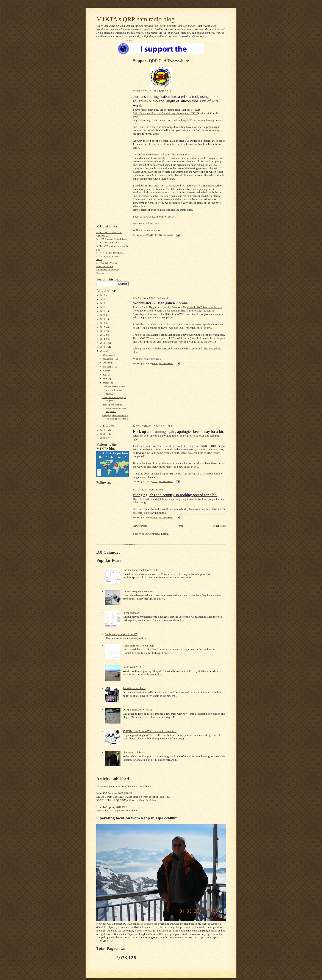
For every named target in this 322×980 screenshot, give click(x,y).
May (106, 379)
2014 (103, 339)
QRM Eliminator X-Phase (137, 710)
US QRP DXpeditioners (108, 269)
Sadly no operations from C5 (121, 634)
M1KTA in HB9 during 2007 (110, 253)
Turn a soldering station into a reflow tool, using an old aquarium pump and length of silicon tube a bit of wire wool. (176, 101)
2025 (103, 299)
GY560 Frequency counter (138, 591)
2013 (103, 343)
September (109, 367)
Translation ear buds (134, 688)
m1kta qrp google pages (108, 256)
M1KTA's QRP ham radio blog (135, 19)
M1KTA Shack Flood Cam (109, 232)
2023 (103, 303)
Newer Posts (140, 526)
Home (180, 526)
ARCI (99, 259)
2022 (103, 307)
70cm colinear (131, 613)
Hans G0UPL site (105, 266)
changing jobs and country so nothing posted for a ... (115, 419)
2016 (103, 331)
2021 (103, 311)
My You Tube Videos (107, 263)
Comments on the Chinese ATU (140, 570)
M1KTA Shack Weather (108, 243)
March (106, 383)
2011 (103, 351)
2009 (103, 434)
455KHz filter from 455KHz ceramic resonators (149, 731)
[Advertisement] (109, 156)
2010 (103, 430)
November (108, 359)
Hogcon (100, 273)
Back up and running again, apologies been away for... (114, 408)
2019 (103, 319)
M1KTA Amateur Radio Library (112, 239)
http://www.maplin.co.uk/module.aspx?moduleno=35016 (166, 113)
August (107, 371)
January (107, 426)
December (108, 355)
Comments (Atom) (159, 534)
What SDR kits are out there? (139, 646)
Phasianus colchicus (134, 752)
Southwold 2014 (132, 667)
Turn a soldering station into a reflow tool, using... (114, 390)
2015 (103, 335)
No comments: (166, 235)
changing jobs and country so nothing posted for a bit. (175, 495)
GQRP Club (102, 236)
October (107, 363)
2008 (103, 438)
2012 (103, 347)
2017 (103, 327)
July (105, 375)
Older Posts (219, 526)
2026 (103, 295)
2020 (103, 315)
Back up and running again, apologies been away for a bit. (179, 432)
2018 (103, 323)
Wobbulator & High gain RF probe (160, 303)
